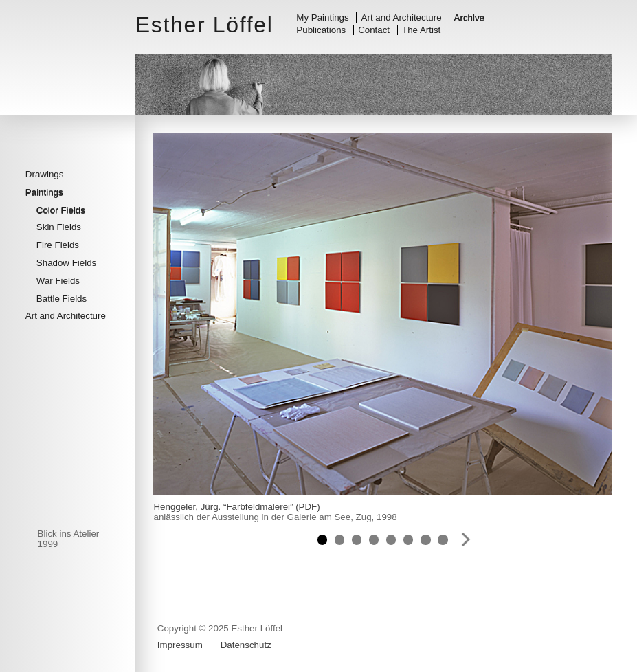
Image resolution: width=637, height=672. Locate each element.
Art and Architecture (402, 18)
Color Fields (61, 210)
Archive (469, 18)
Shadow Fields (66, 263)
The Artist (421, 30)
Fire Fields (58, 245)
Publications (321, 30)
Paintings (44, 192)
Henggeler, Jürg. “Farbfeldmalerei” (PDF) (236, 507)
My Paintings (322, 18)
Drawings (45, 174)
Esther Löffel (204, 25)
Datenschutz (246, 645)
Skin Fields (59, 227)
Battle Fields (62, 299)
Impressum (180, 645)
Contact (374, 30)
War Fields (58, 281)
